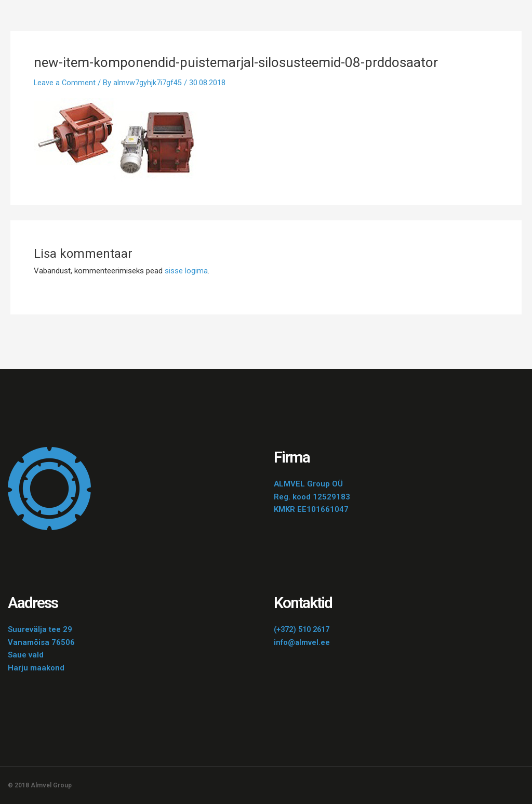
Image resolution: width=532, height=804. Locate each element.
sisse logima (186, 271)
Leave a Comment (65, 83)
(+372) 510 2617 (304, 629)
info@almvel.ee (302, 642)
